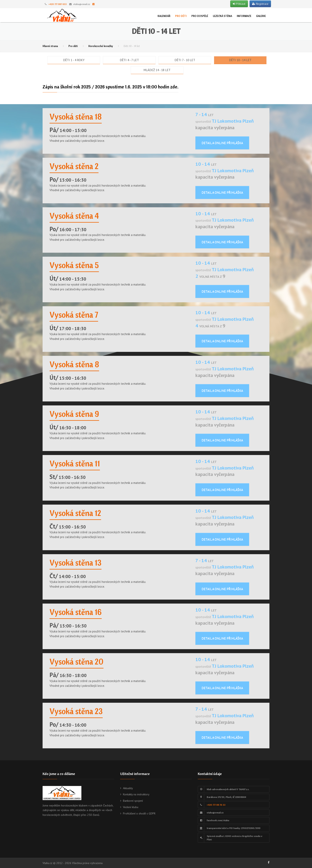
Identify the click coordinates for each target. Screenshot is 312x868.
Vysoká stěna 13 (76, 563)
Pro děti (181, 16)
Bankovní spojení (133, 801)
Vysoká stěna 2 (74, 166)
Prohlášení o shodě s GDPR (139, 813)
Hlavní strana (50, 46)
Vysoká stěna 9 (74, 414)
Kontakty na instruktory (136, 794)
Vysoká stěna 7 (74, 315)
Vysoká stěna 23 (76, 711)
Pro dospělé (200, 16)
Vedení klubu (131, 807)
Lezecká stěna (222, 16)
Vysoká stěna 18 (76, 116)
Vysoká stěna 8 (74, 364)
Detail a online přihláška (222, 143)
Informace (244, 16)
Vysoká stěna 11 (75, 463)
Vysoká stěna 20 (77, 662)
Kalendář (164, 16)
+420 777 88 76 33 (216, 805)
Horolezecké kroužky (101, 46)
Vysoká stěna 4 (74, 216)
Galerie (261, 16)
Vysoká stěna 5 (74, 265)
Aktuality (128, 788)
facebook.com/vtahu (218, 820)
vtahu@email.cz (82, 4)
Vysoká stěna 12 (75, 513)
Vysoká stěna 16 (76, 612)
